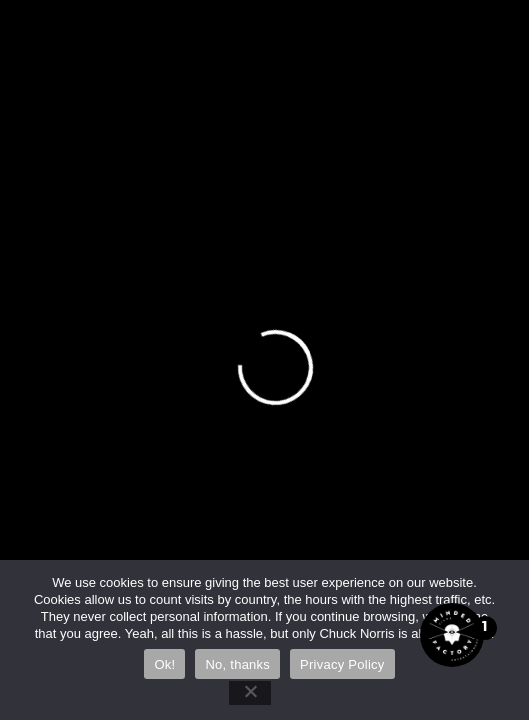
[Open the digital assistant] (452, 635)
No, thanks (237, 664)
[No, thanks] (250, 693)
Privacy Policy (342, 664)
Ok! (164, 664)
